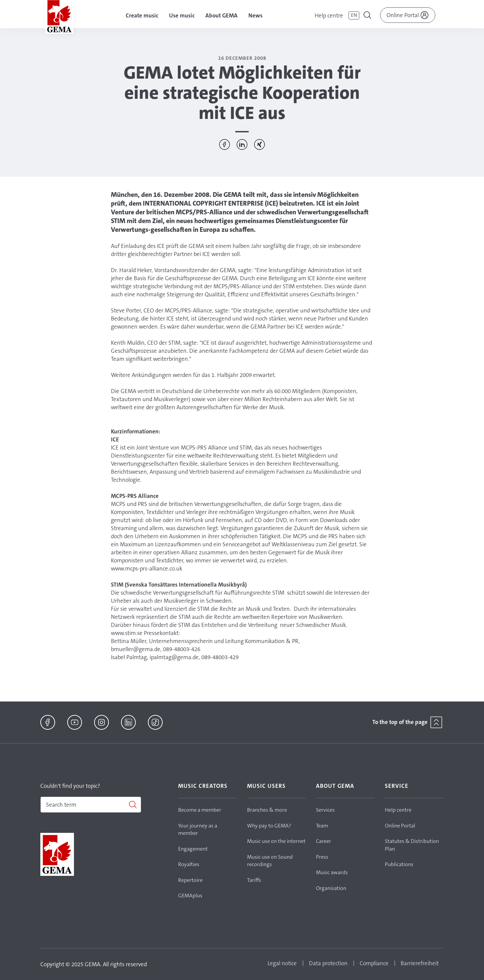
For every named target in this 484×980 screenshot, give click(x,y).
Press (322, 857)
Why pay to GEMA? (269, 826)
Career (324, 841)
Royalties (189, 864)
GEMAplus (190, 896)
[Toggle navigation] (368, 16)
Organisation (331, 888)
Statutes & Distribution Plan (412, 845)
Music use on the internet (276, 841)
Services (325, 810)
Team (322, 826)
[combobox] (91, 805)
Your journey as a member (198, 829)
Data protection (328, 963)
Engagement (193, 849)
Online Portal (400, 826)
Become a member (200, 810)
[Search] (91, 805)
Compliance (374, 963)
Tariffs (254, 880)
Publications (399, 864)
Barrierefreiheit (420, 963)
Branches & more (267, 810)
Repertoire (190, 880)
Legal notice (282, 963)
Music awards (332, 872)
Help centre (329, 15)
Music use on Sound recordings (270, 861)
